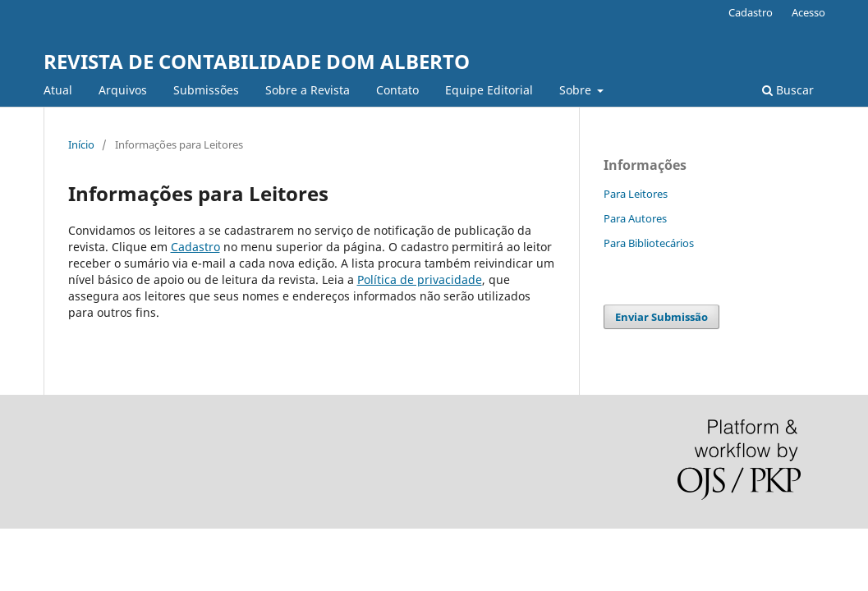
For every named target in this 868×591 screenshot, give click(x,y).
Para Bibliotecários (649, 243)
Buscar (788, 90)
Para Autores (635, 218)
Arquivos (123, 90)
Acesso (808, 12)
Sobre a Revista (308, 90)
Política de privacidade (420, 279)
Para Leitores (636, 194)
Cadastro (751, 12)
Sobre (577, 90)
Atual (58, 90)
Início (81, 144)
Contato (397, 90)
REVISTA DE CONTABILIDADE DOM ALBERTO (257, 61)
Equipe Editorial (489, 90)
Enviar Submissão (661, 317)
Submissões (206, 90)
